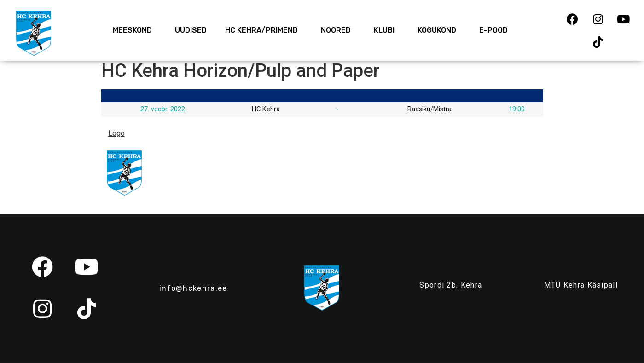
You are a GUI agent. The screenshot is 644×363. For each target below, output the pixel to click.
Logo (116, 133)
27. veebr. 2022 (163, 109)
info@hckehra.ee (193, 288)
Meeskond (135, 30)
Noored (338, 30)
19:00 (517, 109)
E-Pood (493, 30)
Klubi (386, 30)
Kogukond (439, 30)
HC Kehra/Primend (264, 30)
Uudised (191, 30)
